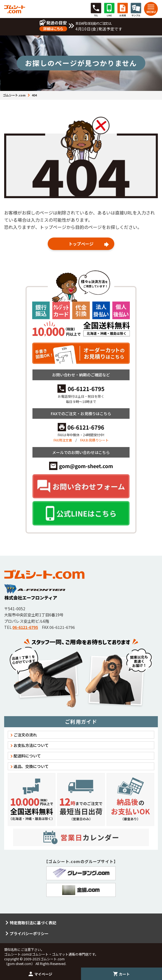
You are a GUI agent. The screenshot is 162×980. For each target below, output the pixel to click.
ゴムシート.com (14, 95)
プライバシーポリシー (29, 933)
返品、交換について (31, 766)
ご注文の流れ (25, 735)
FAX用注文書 (63, 440)
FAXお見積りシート (94, 440)
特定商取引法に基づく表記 (33, 923)
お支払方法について (31, 745)
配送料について (27, 756)
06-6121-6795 (25, 627)
